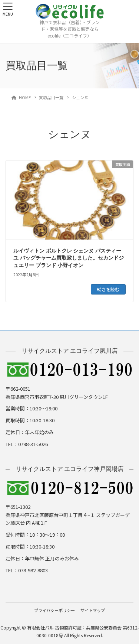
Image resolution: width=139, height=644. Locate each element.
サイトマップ (93, 610)
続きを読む (108, 289)
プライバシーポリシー (54, 610)
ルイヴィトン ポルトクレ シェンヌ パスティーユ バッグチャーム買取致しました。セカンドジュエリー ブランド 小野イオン (69, 258)
